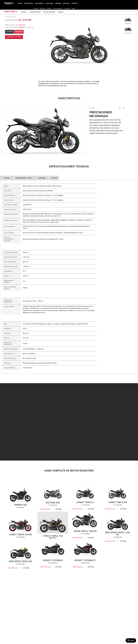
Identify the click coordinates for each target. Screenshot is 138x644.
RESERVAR (19, 32)
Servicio (58, 3)
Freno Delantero (9, 227)
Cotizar (58, 509)
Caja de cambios (9, 368)
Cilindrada (7, 329)
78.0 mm (26, 333)
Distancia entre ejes (11, 267)
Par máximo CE (9, 354)
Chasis (6, 186)
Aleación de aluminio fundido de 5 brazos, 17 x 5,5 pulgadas (43, 200)
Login (129, 3)
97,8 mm (26, 276)
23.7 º (25, 271)
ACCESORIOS (39, 3)
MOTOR (54, 178)
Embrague (7, 363)
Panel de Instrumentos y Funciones (9, 239)
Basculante (8, 191)
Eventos (75, 3)
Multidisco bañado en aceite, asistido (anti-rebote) (40, 363)
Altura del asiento (10, 262)
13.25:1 (25, 344)
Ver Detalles (45, 509)
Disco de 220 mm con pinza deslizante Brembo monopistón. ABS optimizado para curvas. (53, 233)
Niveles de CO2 (9, 307)
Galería (61, 9)
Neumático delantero (11, 205)
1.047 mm (26, 257)
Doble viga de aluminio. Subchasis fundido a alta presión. (42, 186)
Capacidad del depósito (9, 281)
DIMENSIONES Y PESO (24, 178)
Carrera (7, 338)
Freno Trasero (9, 233)
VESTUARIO (49, 3)
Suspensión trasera (10, 220)
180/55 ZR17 (27, 210)
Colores (24, 9)
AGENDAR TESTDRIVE (14, 37)
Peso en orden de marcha (10, 288)
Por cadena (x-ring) (29, 358)
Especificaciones (49, 9)
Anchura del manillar (11, 252)
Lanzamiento (8, 271)
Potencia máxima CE (11, 349)
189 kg (25, 288)
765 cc (25, 329)
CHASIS (7, 178)
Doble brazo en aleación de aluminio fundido (38, 191)
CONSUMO (42, 178)
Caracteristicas (35, 9)
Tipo (5, 324)
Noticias (66, 3)
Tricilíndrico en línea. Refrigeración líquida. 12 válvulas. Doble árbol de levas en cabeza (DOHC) (55, 324)
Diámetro (7, 333)
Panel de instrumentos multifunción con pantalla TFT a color (43, 239)
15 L (24, 281)
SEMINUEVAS (29, 3)
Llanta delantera (9, 195)
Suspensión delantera (11, 214)
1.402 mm (26, 267)
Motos (20, 3)
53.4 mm (26, 338)
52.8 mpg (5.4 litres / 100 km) (33, 301)
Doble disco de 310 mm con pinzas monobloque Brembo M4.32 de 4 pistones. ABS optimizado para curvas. (56, 227)
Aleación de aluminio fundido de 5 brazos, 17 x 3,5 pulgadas (43, 195)
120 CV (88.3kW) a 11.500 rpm (33, 349)
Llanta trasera (9, 200)
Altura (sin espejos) (10, 257)
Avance (6, 276)
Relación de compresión (8, 344)
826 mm (26, 262)
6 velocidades (27, 368)
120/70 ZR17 (27, 205)
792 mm (26, 252)
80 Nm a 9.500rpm (29, 354)
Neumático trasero (10, 210)
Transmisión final (10, 358)
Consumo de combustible (8, 301)
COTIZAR (9, 32)
